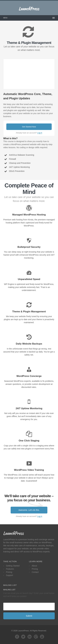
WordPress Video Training (29, 470)
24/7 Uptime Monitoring (29, 408)
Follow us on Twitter (23, 637)
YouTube (42, 637)
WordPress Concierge (29, 376)
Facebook (17, 637)
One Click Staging (29, 441)
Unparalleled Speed (29, 279)
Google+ (36, 637)
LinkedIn (30, 637)
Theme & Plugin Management (29, 312)
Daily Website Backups (29, 344)
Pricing (9, 572)
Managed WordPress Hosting (29, 215)
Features (10, 569)
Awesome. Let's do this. (29, 510)
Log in (40, 133)
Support (10, 575)
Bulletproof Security (29, 247)
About (34, 566)
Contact (35, 572)
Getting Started (13, 566)
